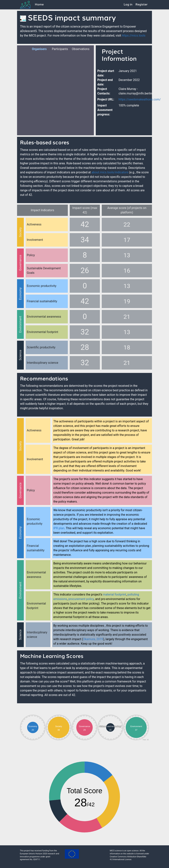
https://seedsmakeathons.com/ (140, 99)
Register (142, 5)
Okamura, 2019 (93, 639)
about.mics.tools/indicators (110, 172)
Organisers (39, 49)
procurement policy (81, 599)
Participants (59, 49)
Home (39, 5)
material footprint (114, 595)
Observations (78, 49)
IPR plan (59, 528)
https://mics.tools (134, 36)
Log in (128, 5)
